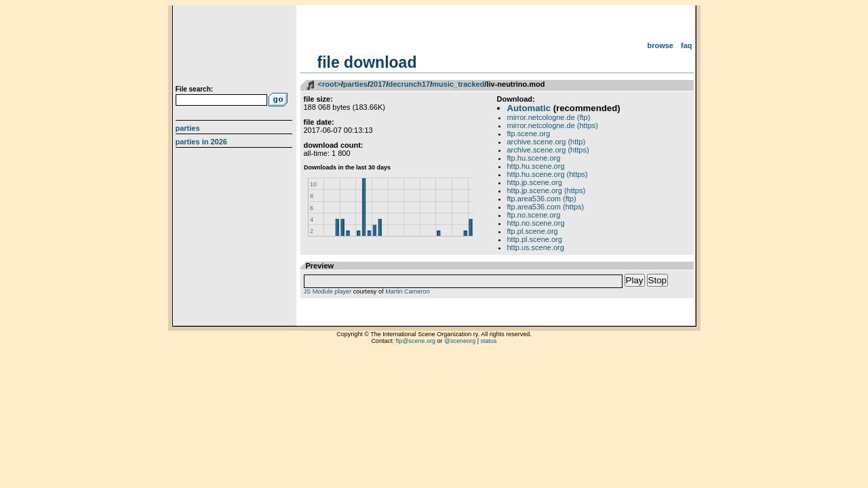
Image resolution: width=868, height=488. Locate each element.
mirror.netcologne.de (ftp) (549, 117)
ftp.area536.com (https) (546, 207)
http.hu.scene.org (536, 166)
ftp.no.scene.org (534, 215)
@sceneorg (460, 341)
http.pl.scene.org (535, 239)
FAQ (687, 45)
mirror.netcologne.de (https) (553, 125)
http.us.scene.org (536, 247)
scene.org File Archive (236, 47)
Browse (660, 45)
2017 (378, 84)
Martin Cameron (408, 291)
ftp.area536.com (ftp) (542, 199)
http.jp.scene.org (535, 182)
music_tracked (458, 84)
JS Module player (328, 291)
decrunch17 (409, 84)
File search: (195, 89)
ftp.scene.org (529, 134)
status (489, 341)
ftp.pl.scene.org (533, 231)
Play (635, 280)
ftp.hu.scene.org (534, 158)
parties (355, 84)
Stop (657, 280)
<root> (330, 84)
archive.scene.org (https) (548, 150)
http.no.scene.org (536, 223)
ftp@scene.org (415, 341)
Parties (188, 128)
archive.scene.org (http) (547, 142)
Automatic (529, 108)
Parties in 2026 (201, 142)
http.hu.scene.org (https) (548, 174)
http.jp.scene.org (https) (547, 190)
